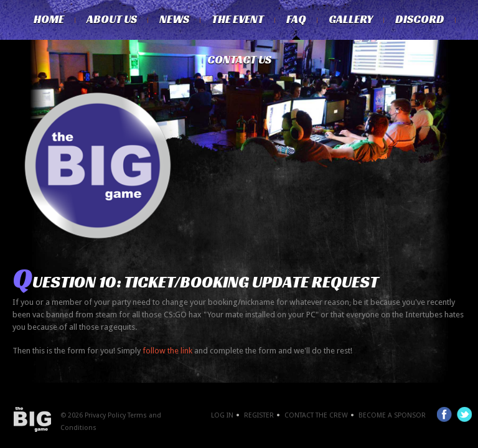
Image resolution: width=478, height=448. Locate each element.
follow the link (166, 351)
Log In (222, 415)
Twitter (464, 414)
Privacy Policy (105, 415)
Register (259, 415)
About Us (112, 19)
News (174, 19)
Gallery (351, 19)
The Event (238, 19)
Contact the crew (316, 415)
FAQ (296, 19)
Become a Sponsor (392, 415)
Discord (420, 19)
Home (49, 19)
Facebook (444, 414)
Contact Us (239, 60)
